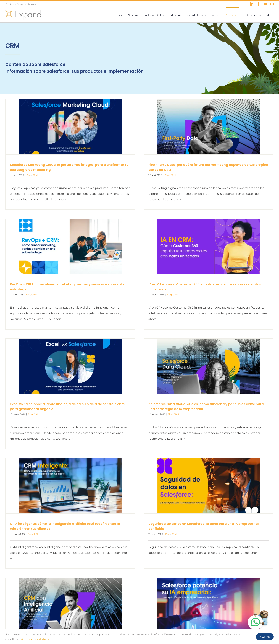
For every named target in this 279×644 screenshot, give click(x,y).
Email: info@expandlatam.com (22, 4)
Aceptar (265, 637)
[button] (268, 15)
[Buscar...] (203, 620)
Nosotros (206, 605)
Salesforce (222, 605)
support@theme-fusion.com (35, 626)
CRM (35, 175)
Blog (29, 175)
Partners (258, 605)
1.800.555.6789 (29, 620)
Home (191, 605)
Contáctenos (240, 605)
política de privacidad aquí (34, 639)
